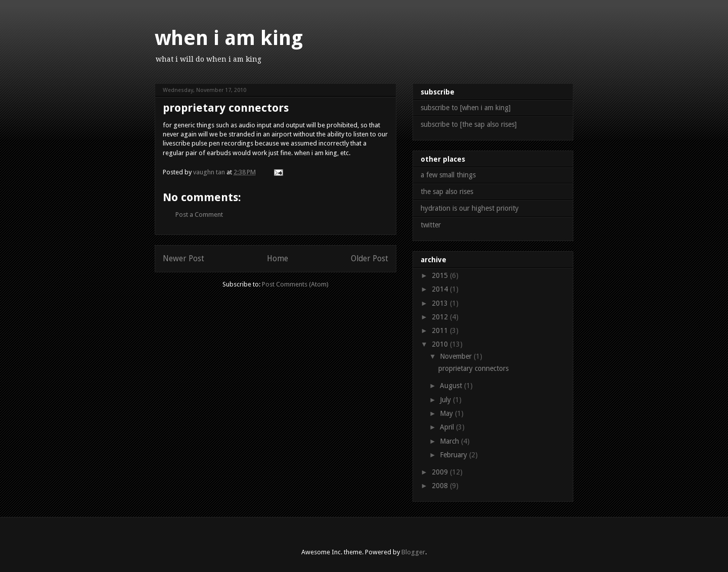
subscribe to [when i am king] (466, 108)
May (447, 413)
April (448, 427)
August (452, 386)
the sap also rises (447, 192)
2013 (441, 303)
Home (278, 258)
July (446, 400)
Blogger (413, 552)
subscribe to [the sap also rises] (469, 124)
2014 (441, 289)
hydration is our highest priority (470, 208)
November (457, 356)
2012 (441, 317)
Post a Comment (199, 215)
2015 (441, 275)
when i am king (229, 38)
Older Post (370, 258)
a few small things (448, 175)
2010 (441, 344)
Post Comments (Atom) (295, 284)
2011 (441, 330)
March (450, 441)
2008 (441, 486)
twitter (431, 225)
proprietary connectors (473, 368)
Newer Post (184, 258)
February (454, 455)
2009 (441, 472)
